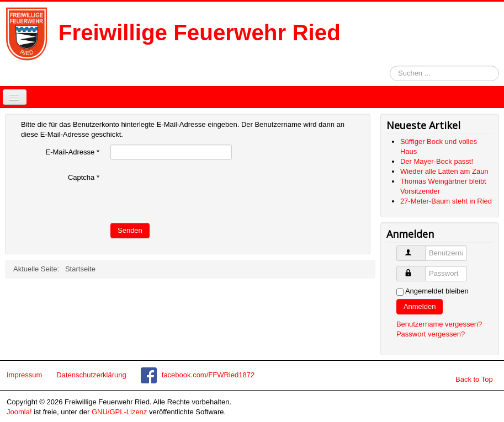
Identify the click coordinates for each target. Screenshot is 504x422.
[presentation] (194, 191)
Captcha (84, 177)
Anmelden (420, 306)
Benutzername (423, 249)
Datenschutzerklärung (91, 375)
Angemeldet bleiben (437, 291)
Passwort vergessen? (431, 334)
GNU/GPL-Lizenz (119, 412)
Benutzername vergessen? (439, 324)
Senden (130, 230)
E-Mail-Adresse (72, 152)
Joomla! (19, 412)
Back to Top (474, 379)
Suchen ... (390, 66)
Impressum (24, 375)
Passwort (423, 269)
